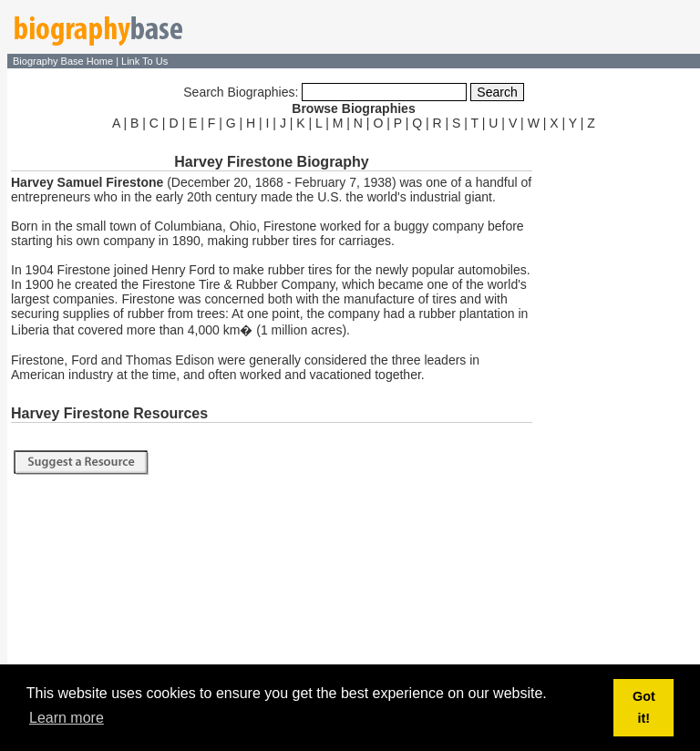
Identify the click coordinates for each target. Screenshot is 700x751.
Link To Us (144, 61)
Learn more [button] (67, 718)
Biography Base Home (64, 61)
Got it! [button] (644, 707)
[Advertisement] (618, 408)
